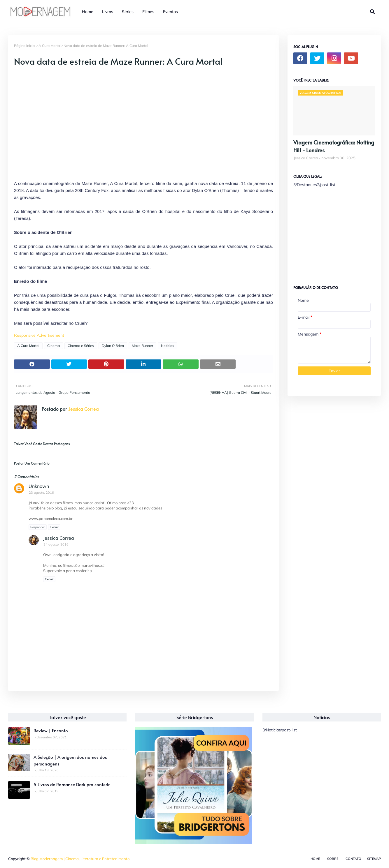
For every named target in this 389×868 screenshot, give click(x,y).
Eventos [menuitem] (170, 12)
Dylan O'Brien (113, 346)
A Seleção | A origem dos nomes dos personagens (70, 760)
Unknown (39, 486)
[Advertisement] (337, 234)
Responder (38, 527)
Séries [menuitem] (128, 12)
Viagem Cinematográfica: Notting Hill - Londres (334, 146)
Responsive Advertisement (39, 335)
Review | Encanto (51, 730)
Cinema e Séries (81, 346)
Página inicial (25, 46)
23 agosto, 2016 (41, 493)
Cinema (54, 346)
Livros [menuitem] (108, 12)
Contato (353, 859)
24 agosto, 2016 (56, 544)
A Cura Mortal (50, 46)
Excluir (54, 527)
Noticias (168, 346)
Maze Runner (142, 346)
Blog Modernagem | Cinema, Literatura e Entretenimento (80, 859)
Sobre (333, 859)
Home (315, 859)
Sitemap (374, 859)
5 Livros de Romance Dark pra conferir (72, 784)
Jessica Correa (83, 409)
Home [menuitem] (88, 12)
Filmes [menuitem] (148, 12)
